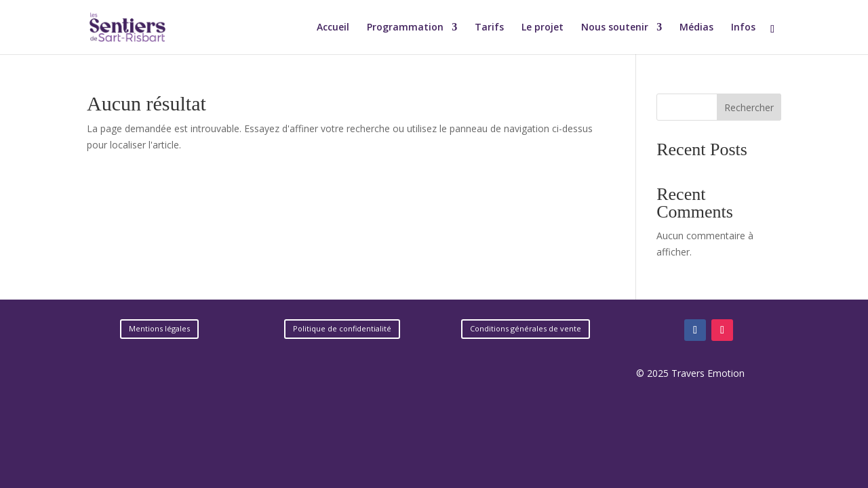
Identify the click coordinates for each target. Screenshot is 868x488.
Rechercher (749, 107)
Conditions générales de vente (526, 328)
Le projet (542, 28)
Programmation (405, 28)
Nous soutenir (615, 28)
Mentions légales (159, 328)
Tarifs (489, 28)
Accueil (333, 28)
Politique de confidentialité (342, 328)
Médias (696, 28)
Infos (743, 28)
